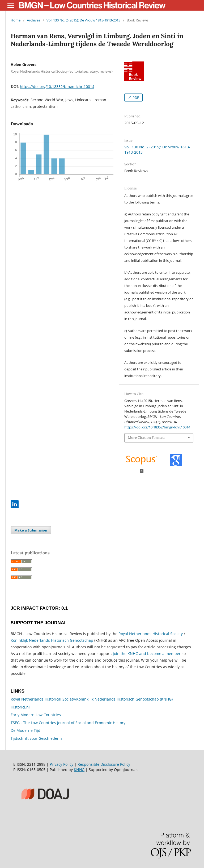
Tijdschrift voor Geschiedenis (37, 738)
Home (16, 20)
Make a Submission (31, 530)
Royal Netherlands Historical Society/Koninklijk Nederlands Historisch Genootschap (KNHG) (92, 699)
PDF (135, 98)
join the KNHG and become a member (147, 654)
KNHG (79, 770)
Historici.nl (20, 707)
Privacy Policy (61, 764)
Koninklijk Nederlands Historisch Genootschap (52, 640)
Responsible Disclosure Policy (104, 764)
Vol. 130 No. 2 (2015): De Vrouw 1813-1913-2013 (83, 20)
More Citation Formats (147, 438)
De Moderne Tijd (25, 730)
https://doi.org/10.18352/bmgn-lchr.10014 (57, 87)
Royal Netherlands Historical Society (151, 634)
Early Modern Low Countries (36, 715)
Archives (33, 20)
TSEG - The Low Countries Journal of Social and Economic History (68, 723)
